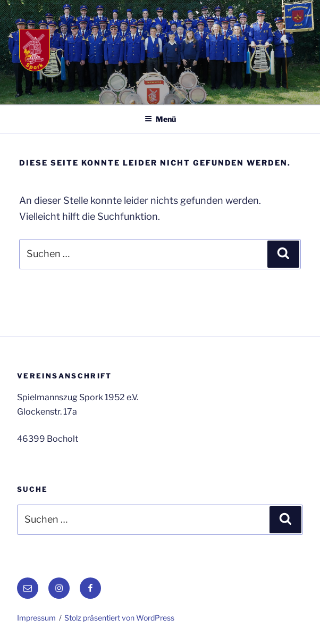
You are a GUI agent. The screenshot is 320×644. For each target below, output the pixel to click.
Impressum (36, 618)
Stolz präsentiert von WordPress (119, 618)
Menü (160, 119)
